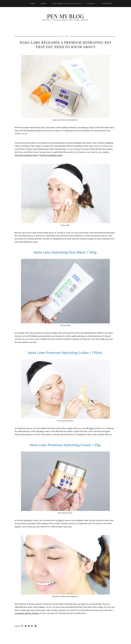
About (44, 3)
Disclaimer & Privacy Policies (67, 3)
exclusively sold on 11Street (26, 613)
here (91, 428)
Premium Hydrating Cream (51, 155)
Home (33, 3)
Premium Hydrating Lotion (26, 155)
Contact (91, 3)
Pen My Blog (65, 16)
